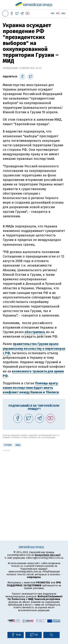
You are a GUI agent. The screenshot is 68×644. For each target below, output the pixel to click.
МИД (18, 445)
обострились (35, 332)
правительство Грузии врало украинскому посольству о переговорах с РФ (34, 348)
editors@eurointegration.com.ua (45, 558)
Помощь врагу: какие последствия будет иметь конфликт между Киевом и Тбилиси (31, 388)
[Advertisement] (34, 485)
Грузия (8, 445)
